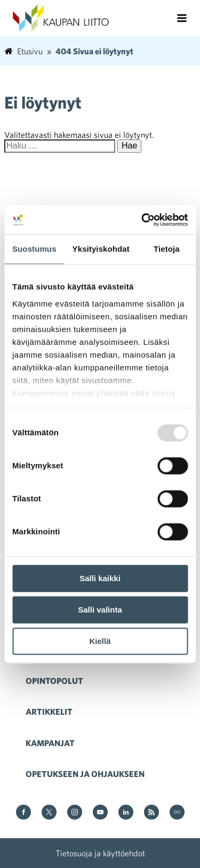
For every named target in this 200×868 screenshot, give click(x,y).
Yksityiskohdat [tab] (101, 249)
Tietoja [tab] (167, 249)
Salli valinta (100, 610)
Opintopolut (54, 681)
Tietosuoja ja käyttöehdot (100, 853)
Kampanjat (50, 743)
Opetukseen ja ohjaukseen (85, 774)
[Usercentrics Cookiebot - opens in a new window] (142, 220)
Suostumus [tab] (34, 249)
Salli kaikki (100, 578)
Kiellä (100, 641)
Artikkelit (49, 712)
